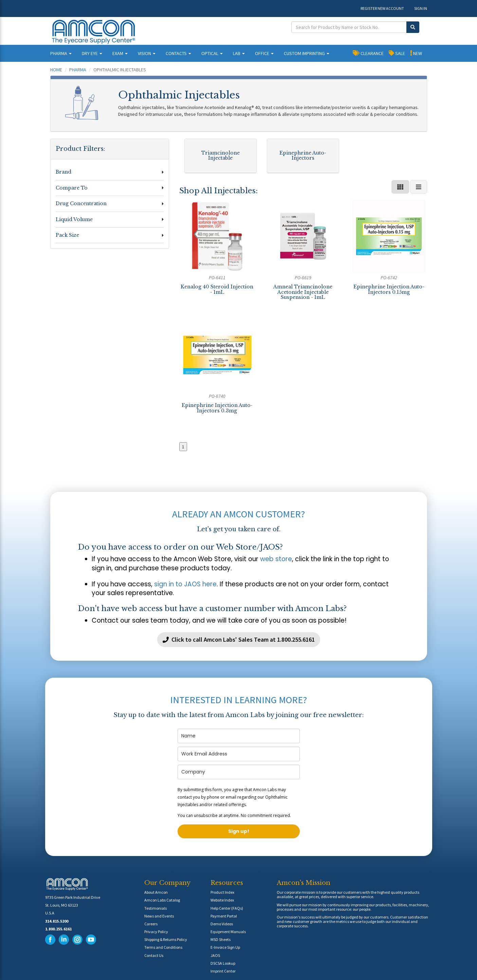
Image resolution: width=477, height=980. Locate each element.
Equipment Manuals (228, 932)
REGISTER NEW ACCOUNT (382, 8)
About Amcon (156, 892)
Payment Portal (224, 916)
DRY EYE (92, 53)
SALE (397, 53)
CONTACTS (178, 53)
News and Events (159, 916)
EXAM (120, 53)
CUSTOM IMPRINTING (307, 53)
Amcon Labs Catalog (162, 900)
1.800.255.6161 (58, 929)
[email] (239, 754)
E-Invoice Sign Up (225, 947)
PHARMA (61, 53)
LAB (239, 53)
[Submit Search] (413, 27)
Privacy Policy (156, 932)
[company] (239, 772)
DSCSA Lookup (223, 963)
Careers (151, 924)
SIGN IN (421, 8)
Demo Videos (222, 924)
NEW (416, 53)
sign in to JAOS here (185, 584)
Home (56, 70)
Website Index (222, 900)
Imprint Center (223, 971)
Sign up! (239, 831)
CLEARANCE (368, 53)
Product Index (222, 892)
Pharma (78, 70)
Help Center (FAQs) (227, 908)
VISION (147, 53)
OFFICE (264, 53)
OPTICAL (212, 53)
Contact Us (154, 955)
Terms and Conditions (163, 947)
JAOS (215, 955)
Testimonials (155, 908)
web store (276, 559)
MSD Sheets (221, 939)
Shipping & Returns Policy (166, 939)
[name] (239, 736)
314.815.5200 (57, 921)
